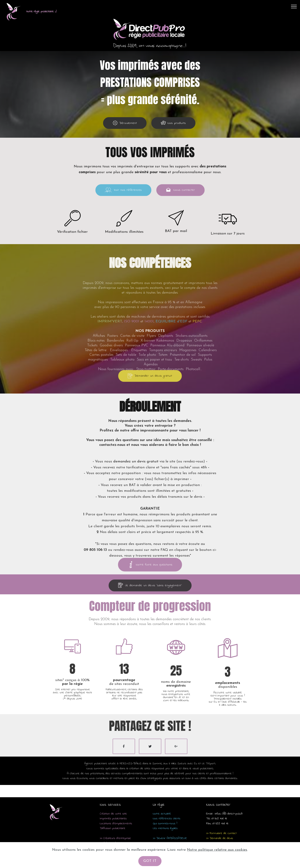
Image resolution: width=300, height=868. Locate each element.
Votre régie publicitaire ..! (41, 12)
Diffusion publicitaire (113, 828)
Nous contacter (180, 196)
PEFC (197, 368)
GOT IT (150, 861)
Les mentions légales (165, 828)
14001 (149, 368)
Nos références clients (167, 819)
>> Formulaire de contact (221, 833)
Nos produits (173, 123)
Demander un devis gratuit (150, 382)
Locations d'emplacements (116, 824)
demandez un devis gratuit (136, 513)
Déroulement (125, 123)
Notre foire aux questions (150, 571)
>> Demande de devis (220, 838)
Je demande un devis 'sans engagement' (150, 591)
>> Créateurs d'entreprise (115, 838)
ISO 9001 (132, 368)
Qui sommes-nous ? (165, 824)
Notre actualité (162, 814)
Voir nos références (123, 196)
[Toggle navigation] (294, 6)
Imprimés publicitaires (113, 819)
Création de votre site (113, 814)
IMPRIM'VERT (110, 368)
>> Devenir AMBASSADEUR (170, 838)
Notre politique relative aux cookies (217, 850)
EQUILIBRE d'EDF (171, 368)
